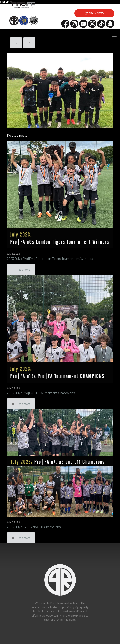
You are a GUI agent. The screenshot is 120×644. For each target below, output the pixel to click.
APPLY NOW (94, 13)
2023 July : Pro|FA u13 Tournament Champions (41, 393)
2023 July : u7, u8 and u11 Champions (34, 527)
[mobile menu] (114, 35)
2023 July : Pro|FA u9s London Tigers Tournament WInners (50, 259)
